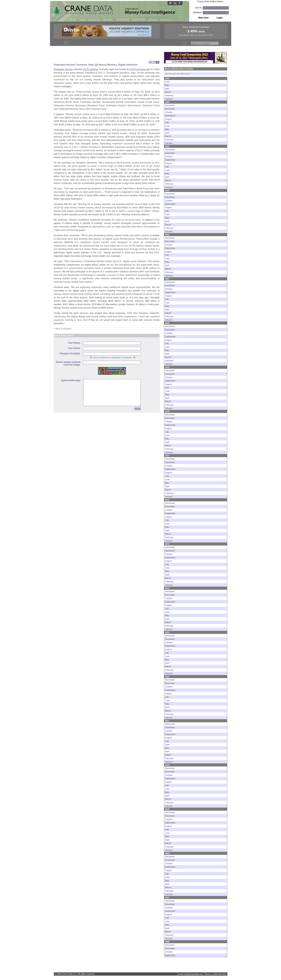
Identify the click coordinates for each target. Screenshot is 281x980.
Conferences (139, 20)
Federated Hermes (63, 69)
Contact (153, 20)
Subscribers (122, 20)
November (170, 109)
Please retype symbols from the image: (68, 363)
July (167, 122)
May (167, 85)
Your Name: (74, 343)
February (169, 95)
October (169, 112)
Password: (198, 12)
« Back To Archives (63, 329)
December (170, 105)
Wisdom (165, 20)
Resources (94, 20)
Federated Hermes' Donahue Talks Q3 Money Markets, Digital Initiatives (96, 65)
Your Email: (74, 348)
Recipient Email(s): (70, 354)
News (82, 20)
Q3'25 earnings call (140, 69)
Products (108, 20)
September (170, 116)
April (167, 89)
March (168, 92)
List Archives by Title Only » (178, 74)
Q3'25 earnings (91, 69)
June (167, 82)
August (168, 119)
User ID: (198, 8)
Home (72, 20)
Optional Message (71, 380)
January (169, 99)
